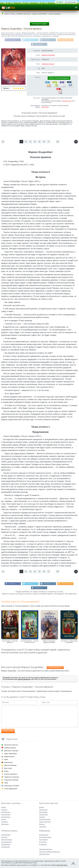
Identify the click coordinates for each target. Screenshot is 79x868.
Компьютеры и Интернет (12, 786)
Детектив (4, 810)
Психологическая (45, 819)
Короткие (4, 837)
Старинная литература (11, 780)
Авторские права (39, 24)
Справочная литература (12, 777)
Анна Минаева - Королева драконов (10, 642)
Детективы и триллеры (11, 751)
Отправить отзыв (8, 731)
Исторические (6, 815)
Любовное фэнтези (48, 64)
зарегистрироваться (24, 680)
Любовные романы (10, 748)
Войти (61, 2)
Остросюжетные (7, 842)
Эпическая (43, 827)
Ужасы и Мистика (45, 822)
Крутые (4, 819)
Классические (6, 817)
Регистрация (72, 2)
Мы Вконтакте (39, 45)
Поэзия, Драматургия (11, 789)
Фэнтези (42, 824)
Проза (6, 760)
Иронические (5, 812)
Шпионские (5, 824)
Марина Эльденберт (48, 55)
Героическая (43, 810)
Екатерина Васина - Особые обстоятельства (30, 642)
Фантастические (7, 840)
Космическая (43, 815)
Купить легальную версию (59, 78)
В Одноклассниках (67, 40)
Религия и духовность (11, 774)
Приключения (8, 762)
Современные (6, 845)
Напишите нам (67, 101)
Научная (42, 817)
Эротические (5, 847)
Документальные (9, 757)
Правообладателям (46, 849)
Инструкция (45, 107)
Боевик (4, 807)
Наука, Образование (10, 754)
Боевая (42, 807)
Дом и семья (8, 768)
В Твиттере (29, 40)
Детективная (43, 812)
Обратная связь (44, 854)
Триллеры (4, 822)
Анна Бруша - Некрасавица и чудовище (69, 642)
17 (58, 142)
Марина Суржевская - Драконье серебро (49, 642)
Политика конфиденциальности (50, 852)
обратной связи (62, 865)
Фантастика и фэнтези (11, 745)
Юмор (6, 783)
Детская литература (10, 765)
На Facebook (12, 40)
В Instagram (47, 40)
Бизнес (6, 771)
